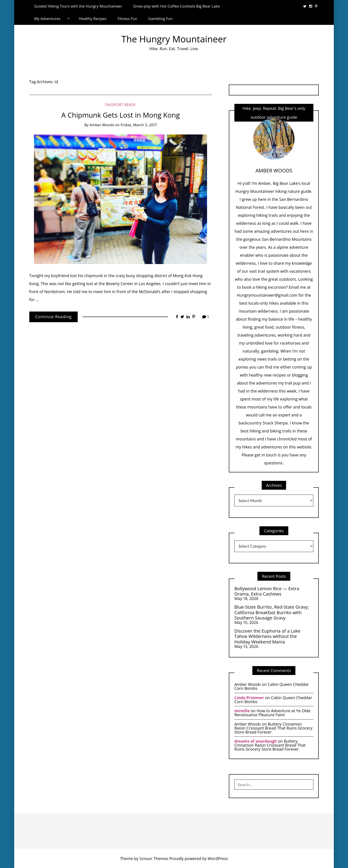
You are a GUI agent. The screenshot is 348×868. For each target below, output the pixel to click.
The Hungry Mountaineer (174, 39)
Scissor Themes (154, 858)
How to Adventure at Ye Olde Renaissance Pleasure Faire (272, 713)
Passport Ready (121, 105)
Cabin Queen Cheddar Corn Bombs (272, 686)
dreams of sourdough (256, 741)
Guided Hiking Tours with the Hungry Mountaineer (78, 6)
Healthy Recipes (93, 19)
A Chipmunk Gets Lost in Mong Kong (121, 115)
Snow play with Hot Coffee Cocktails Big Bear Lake (177, 6)
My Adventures (47, 19)
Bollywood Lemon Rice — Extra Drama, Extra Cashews (267, 591)
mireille (242, 711)
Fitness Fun (128, 19)
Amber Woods (102, 125)
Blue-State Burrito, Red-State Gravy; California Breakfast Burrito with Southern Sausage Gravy (272, 612)
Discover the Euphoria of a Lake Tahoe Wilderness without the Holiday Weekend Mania (267, 636)
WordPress (218, 858)
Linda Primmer (249, 698)
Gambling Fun (160, 19)
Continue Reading (54, 317)
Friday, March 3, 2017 (139, 125)
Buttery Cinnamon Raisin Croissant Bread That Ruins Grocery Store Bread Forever (273, 728)
